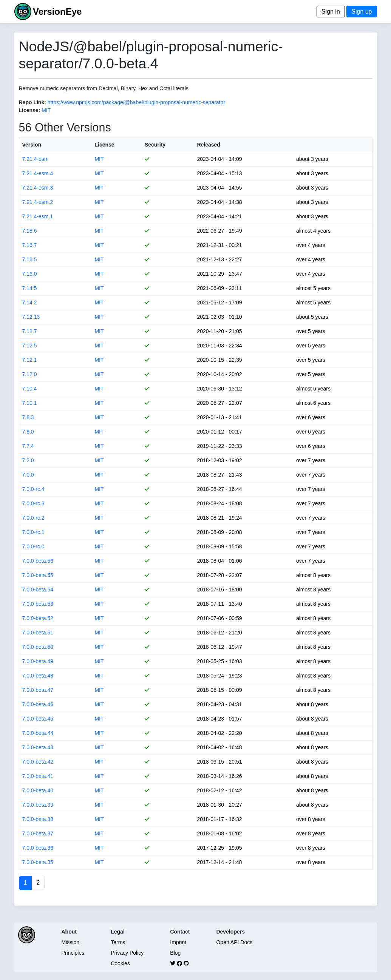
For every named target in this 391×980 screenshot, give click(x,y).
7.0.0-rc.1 (33, 532)
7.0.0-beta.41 (38, 776)
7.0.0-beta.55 (38, 575)
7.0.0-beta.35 (38, 862)
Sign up (362, 12)
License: (30, 110)
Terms (118, 942)
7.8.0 (28, 432)
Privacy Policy (127, 953)
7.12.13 (31, 317)
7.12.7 (30, 331)
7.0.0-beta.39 (38, 805)
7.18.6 (30, 231)
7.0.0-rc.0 (33, 546)
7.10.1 (30, 403)
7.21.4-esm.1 (38, 216)
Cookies (120, 963)
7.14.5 (30, 288)
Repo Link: (32, 102)
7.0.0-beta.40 (38, 790)
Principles (73, 953)
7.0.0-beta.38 (38, 819)
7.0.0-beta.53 (38, 604)
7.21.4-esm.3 (38, 188)
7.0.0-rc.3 (33, 503)
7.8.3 (28, 417)
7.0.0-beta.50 (38, 647)
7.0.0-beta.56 (38, 561)
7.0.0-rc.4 (33, 489)
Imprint (178, 942)
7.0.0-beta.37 (38, 833)
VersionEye (57, 12)
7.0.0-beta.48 (38, 676)
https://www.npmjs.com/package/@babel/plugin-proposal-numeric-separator (136, 102)
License (104, 145)
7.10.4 (30, 389)
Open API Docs (234, 942)
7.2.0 (28, 460)
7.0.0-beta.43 (38, 747)
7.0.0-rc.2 (33, 518)
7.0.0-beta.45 (38, 719)
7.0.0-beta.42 (38, 762)
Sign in (331, 12)
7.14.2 (30, 302)
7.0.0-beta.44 (38, 733)
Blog (175, 953)
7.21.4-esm (36, 159)
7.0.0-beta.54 (38, 590)
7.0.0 (28, 475)
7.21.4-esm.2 (38, 202)
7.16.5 (30, 259)
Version (32, 145)
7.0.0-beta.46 (38, 704)
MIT (46, 110)
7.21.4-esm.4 (38, 173)
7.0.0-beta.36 (38, 848)
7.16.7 (30, 245)
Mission (70, 942)
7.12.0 (30, 374)
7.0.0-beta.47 (38, 690)
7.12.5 (30, 346)
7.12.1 (30, 360)
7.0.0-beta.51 (38, 633)
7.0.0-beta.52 (38, 618)
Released (208, 145)
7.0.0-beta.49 (38, 661)
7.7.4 (28, 446)
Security (155, 145)
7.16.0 (30, 274)
